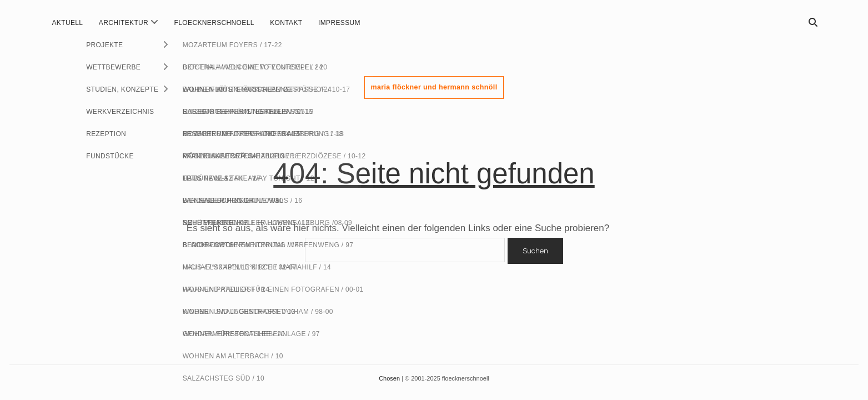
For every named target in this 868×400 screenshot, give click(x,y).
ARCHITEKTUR (124, 23)
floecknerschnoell (214, 23)
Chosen (390, 378)
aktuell (68, 23)
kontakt (286, 23)
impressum (339, 23)
